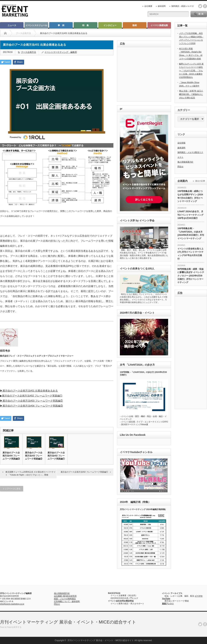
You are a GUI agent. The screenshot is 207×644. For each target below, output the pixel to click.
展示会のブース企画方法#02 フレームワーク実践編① (56, 456)
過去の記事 (200, 181)
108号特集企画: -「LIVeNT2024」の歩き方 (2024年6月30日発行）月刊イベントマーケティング (191, 233)
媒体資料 (162, 6)
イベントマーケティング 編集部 (61, 52)
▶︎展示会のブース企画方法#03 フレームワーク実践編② (31, 401)
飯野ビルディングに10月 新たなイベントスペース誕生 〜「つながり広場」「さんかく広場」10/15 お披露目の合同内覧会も (191, 71)
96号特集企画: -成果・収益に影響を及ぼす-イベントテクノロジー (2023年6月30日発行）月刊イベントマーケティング (191, 276)
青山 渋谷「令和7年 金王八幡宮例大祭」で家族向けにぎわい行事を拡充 (191, 94)
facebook (205, 6)
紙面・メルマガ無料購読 (65, 599)
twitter (200, 6)
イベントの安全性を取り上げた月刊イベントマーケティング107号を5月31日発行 (190, 254)
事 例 (61, 25)
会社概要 (148, 6)
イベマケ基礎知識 (159, 25)
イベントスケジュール (36, 25)
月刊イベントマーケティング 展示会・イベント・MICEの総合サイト (68, 622)
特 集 (85, 25)
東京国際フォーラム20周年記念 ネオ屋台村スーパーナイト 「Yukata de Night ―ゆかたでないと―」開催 (31, 473)
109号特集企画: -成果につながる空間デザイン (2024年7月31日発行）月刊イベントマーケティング (190, 196)
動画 (135, 25)
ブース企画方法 (28, 52)
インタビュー (110, 25)
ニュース (12, 25)
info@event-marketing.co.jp (12, 604)
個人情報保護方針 (185, 162)
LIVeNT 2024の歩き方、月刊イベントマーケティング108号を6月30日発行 (190, 215)
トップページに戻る (12, 489)
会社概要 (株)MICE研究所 (65, 596)
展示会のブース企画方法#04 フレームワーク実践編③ (11, 456)
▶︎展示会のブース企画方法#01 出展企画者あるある (29, 391)
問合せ (180, 167)
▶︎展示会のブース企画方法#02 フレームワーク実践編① (31, 396)
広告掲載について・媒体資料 (67, 601)
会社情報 (181, 143)
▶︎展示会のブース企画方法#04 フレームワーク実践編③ (31, 406)
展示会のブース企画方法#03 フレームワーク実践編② (34, 456)
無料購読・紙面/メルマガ (183, 6)
